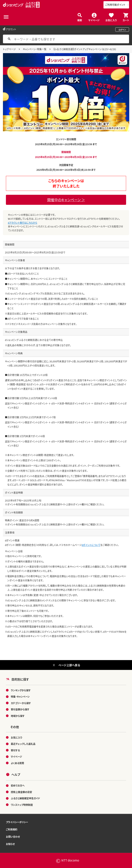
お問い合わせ (13, 837)
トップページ (9, 49)
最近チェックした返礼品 (23, 744)
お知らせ (10, 844)
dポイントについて (91, 545)
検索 (80, 20)
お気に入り (111, 20)
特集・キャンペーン (20, 697)
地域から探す (18, 716)
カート (126, 20)
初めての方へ (18, 785)
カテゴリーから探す (21, 703)
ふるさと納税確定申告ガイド (25, 798)
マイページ (94, 20)
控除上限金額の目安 (21, 792)
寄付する (15, 750)
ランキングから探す (21, 690)
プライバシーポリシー (17, 822)
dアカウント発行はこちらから (23, 223)
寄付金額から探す (20, 709)
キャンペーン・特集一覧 (35, 49)
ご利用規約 (12, 829)
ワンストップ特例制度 (22, 805)
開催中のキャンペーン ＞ (66, 200)
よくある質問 (17, 763)
